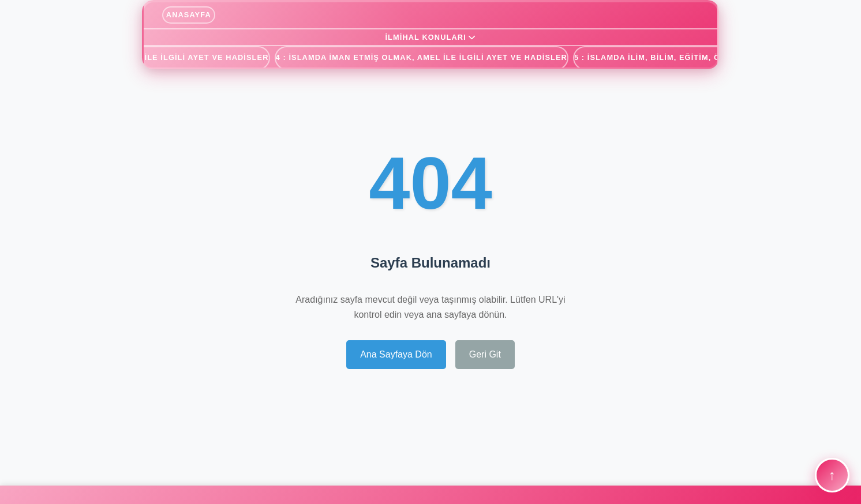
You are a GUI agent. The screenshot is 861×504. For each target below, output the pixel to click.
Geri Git (485, 354)
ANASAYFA (189, 15)
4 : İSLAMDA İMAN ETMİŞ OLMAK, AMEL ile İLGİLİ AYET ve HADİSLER (422, 57)
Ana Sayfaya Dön (396, 354)
